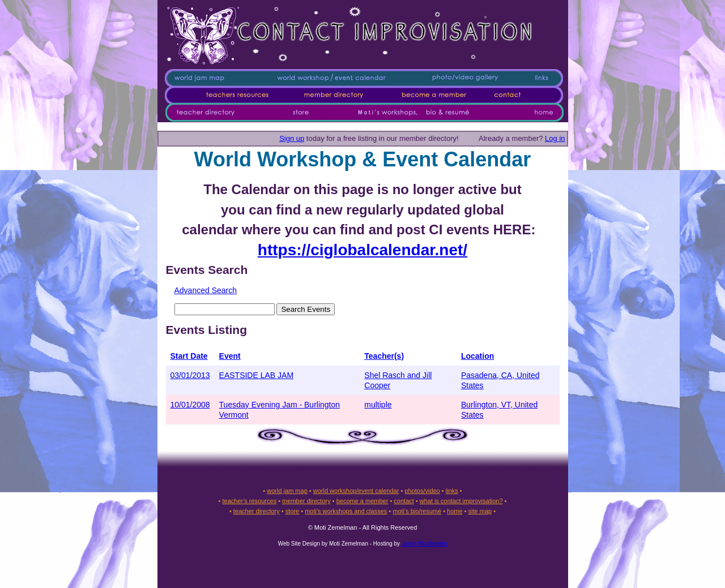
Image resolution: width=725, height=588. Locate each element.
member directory (306, 501)
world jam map (287, 491)
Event (230, 356)
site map (480, 511)
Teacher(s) (384, 356)
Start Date (189, 356)
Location (477, 356)
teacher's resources (249, 501)
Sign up (292, 138)
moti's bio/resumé (417, 511)
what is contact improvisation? (461, 501)
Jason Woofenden (424, 544)
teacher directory (257, 511)
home (455, 511)
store (292, 511)
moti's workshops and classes (346, 511)
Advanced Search (206, 290)
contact (404, 501)
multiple (378, 405)
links (452, 491)
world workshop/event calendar (356, 491)
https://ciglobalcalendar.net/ (362, 250)
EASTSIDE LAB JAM (256, 375)
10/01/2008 (190, 405)
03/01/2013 (190, 375)
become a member (362, 501)
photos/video (422, 491)
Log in (555, 138)
